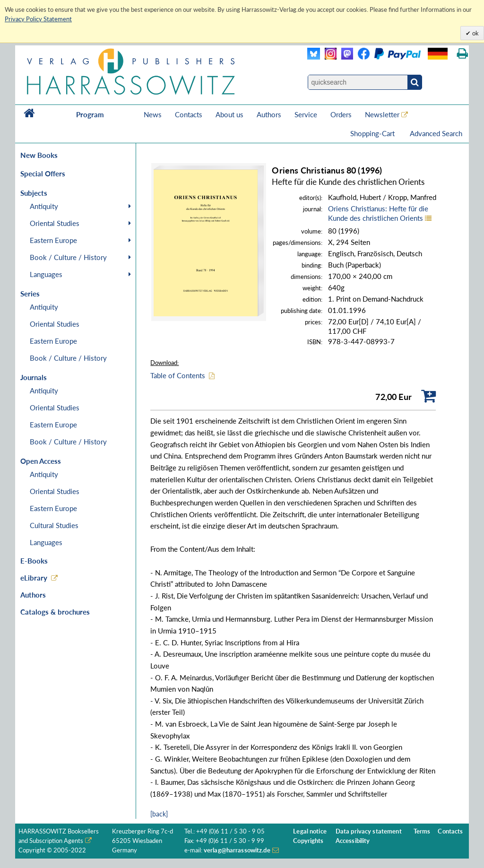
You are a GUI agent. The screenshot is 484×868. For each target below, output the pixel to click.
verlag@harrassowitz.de (237, 850)
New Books (39, 155)
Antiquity (44, 206)
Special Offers (43, 174)
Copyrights (308, 841)
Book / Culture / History (68, 257)
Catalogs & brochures (55, 612)
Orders (341, 114)
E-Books (34, 561)
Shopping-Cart (373, 133)
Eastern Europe (53, 240)
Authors (269, 114)
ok (475, 33)
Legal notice (310, 831)
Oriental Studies (55, 223)
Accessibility (353, 841)
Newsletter (382, 114)
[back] (159, 814)
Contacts (189, 114)
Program (90, 114)
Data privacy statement (369, 831)
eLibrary (34, 578)
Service (306, 114)
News (153, 114)
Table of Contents (178, 375)
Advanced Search (436, 133)
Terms (422, 831)
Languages (46, 274)
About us (229, 114)
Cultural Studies (54, 525)
